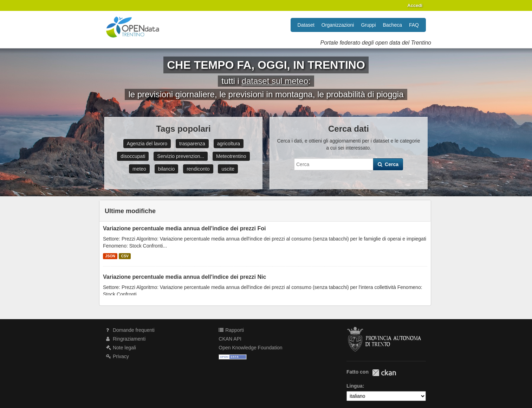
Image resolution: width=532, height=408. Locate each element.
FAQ (414, 25)
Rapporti (231, 330)
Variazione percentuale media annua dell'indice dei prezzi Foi (184, 228)
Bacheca (392, 25)
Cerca (388, 164)
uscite (228, 169)
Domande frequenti (130, 330)
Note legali (121, 348)
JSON (110, 256)
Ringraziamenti (126, 339)
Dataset (306, 25)
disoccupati (133, 156)
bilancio (166, 169)
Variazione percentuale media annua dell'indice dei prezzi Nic (184, 277)
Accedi (415, 5)
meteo (139, 169)
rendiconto (198, 169)
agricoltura (229, 144)
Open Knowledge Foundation (250, 348)
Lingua (355, 386)
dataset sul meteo (275, 81)
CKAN (384, 373)
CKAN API (230, 339)
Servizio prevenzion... (181, 156)
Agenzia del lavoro (147, 144)
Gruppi (368, 25)
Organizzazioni (338, 25)
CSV (125, 256)
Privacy (118, 356)
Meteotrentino (231, 156)
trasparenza (192, 144)
